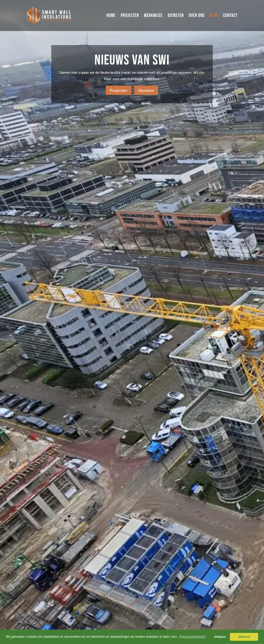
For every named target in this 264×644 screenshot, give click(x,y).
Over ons (197, 16)
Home (111, 16)
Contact (230, 16)
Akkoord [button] (244, 637)
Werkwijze (153, 16)
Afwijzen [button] (220, 637)
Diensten (176, 16)
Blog (214, 16)
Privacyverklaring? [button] (192, 637)
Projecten (130, 16)
